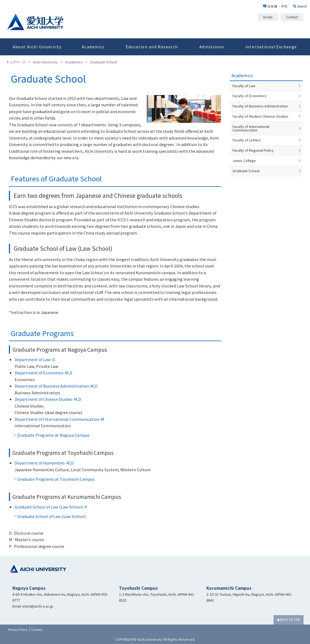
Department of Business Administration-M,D (56, 386)
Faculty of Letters (247, 137)
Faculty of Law (244, 86)
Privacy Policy (18, 629)
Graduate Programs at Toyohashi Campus (56, 479)
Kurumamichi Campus (229, 588)
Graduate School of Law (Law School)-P (51, 507)
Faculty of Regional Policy (253, 147)
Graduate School (246, 167)
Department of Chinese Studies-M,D (48, 399)
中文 (284, 6)
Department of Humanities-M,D (44, 463)
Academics (93, 47)
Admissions (212, 47)
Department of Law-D (35, 359)
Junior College (244, 157)
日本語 (272, 6)
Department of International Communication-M (59, 419)
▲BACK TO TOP (289, 619)
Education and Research (152, 47)
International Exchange (271, 47)
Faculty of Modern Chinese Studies (260, 116)
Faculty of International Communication (264, 126)
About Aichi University (37, 47)
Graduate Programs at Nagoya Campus (53, 435)
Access (268, 17)
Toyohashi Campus (138, 588)
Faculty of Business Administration (260, 106)
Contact (292, 17)
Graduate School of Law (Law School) (52, 516)
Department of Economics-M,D (43, 373)
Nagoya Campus (29, 588)
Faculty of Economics (250, 96)
